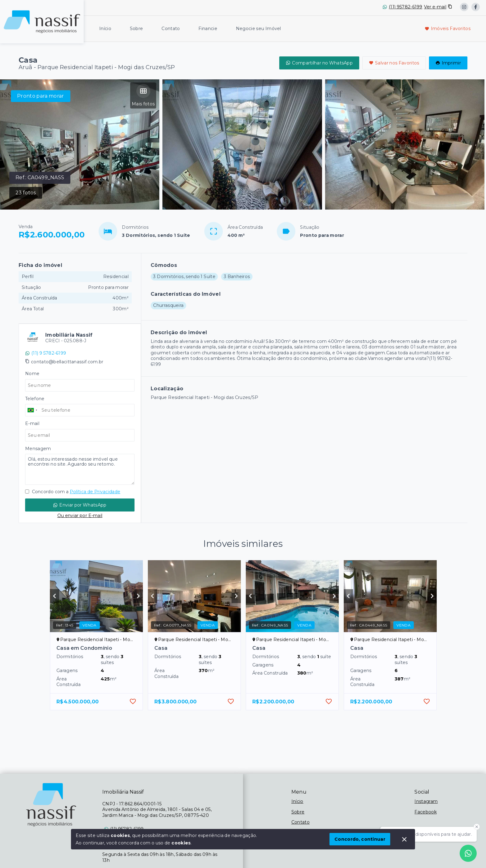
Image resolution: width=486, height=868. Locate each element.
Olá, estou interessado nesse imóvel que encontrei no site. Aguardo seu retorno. (80, 469)
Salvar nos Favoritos (394, 63)
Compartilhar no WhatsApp (319, 63)
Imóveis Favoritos (448, 29)
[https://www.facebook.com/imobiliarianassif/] (476, 7)
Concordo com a (73, 492)
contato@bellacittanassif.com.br (67, 362)
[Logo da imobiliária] (42, 21)
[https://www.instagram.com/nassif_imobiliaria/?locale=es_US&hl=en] (464, 7)
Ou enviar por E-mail (80, 516)
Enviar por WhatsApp (80, 505)
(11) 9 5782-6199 (46, 353)
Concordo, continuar (360, 839)
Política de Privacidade (95, 492)
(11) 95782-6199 (406, 7)
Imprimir (448, 63)
